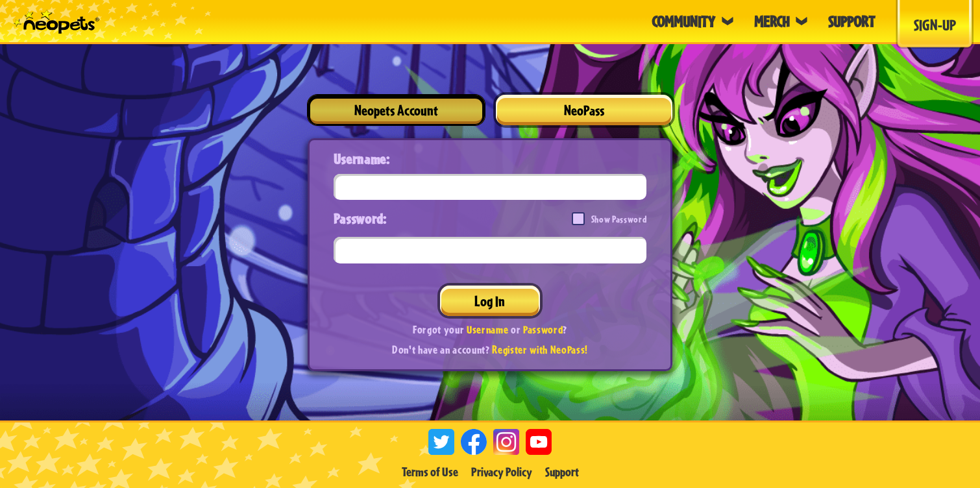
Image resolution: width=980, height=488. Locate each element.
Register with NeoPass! (540, 349)
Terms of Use (430, 472)
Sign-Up (935, 25)
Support (562, 472)
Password (543, 329)
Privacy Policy (502, 472)
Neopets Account (396, 110)
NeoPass (584, 110)
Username (487, 329)
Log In (490, 301)
